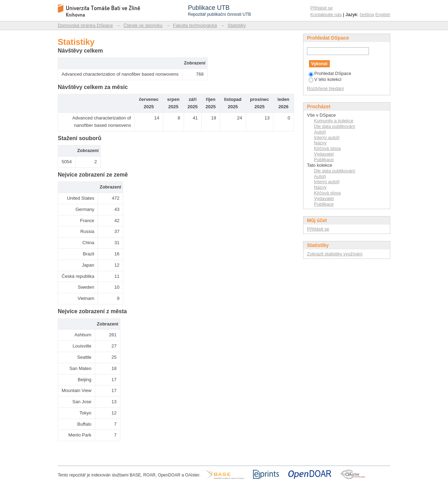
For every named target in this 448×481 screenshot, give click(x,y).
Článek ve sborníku (143, 25)
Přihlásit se (322, 8)
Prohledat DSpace (330, 73)
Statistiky (237, 25)
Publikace (324, 160)
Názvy (320, 143)
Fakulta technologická (195, 25)
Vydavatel (324, 154)
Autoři (320, 132)
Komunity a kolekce (334, 121)
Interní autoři (327, 138)
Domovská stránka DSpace (85, 25)
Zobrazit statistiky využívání (335, 254)
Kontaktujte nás (326, 15)
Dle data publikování (335, 126)
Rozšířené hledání (325, 88)
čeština (367, 15)
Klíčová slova (327, 148)
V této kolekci (325, 79)
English (383, 15)
